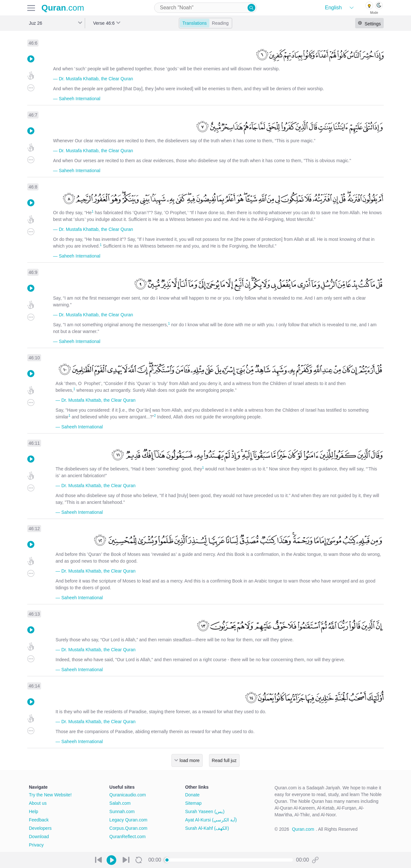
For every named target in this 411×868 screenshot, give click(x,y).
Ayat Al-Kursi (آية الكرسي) (211, 820)
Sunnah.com (122, 811)
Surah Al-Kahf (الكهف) (207, 828)
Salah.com (120, 803)
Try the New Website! (50, 795)
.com (63, 8)
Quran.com (303, 829)
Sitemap (193, 803)
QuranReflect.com (128, 837)
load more (189, 760)
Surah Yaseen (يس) (205, 811)
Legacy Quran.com (128, 820)
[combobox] (205, 8)
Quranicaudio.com (128, 795)
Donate (192, 795)
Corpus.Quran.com (128, 828)
